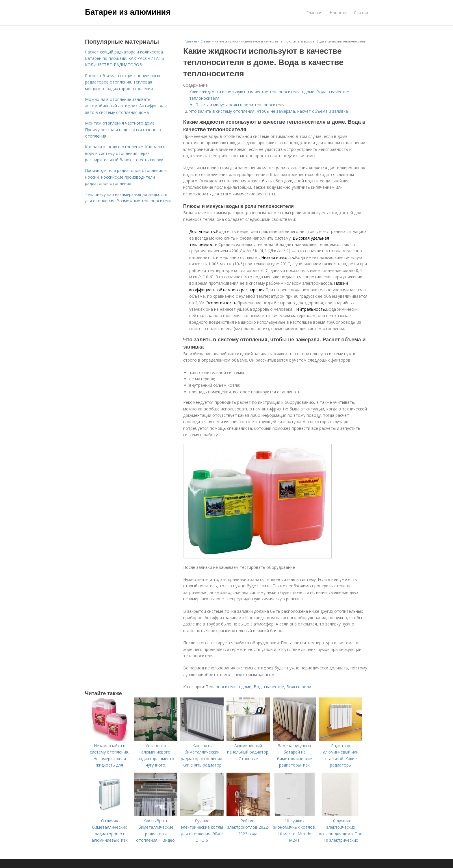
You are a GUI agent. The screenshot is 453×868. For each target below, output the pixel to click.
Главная (314, 13)
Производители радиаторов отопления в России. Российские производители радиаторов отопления (126, 177)
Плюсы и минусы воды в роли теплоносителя (240, 105)
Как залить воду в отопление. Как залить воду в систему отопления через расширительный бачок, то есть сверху (126, 153)
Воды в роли (299, 687)
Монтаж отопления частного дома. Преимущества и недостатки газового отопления (123, 129)
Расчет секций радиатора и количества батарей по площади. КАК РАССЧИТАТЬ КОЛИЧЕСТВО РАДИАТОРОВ (125, 58)
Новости (338, 13)
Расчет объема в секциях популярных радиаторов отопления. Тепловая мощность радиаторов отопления (122, 82)
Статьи (361, 13)
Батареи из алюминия (128, 12)
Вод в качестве (269, 687)
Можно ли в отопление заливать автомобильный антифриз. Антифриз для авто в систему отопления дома (126, 106)
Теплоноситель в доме (229, 687)
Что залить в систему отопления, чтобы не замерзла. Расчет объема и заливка (269, 111)
